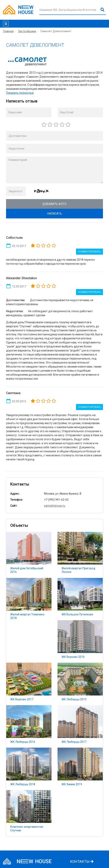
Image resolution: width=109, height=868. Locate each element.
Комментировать (89, 252)
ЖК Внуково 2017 (29, 684)
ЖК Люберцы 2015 (80, 684)
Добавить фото (54, 204)
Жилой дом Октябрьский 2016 (29, 555)
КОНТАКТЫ (82, 861)
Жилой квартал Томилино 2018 (29, 601)
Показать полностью (20, 93)
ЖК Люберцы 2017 (80, 726)
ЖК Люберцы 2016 (29, 726)
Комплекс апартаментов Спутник (29, 813)
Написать (55, 214)
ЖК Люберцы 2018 (29, 769)
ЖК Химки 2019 (80, 769)
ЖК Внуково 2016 (80, 641)
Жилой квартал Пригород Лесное (80, 555)
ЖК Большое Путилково (80, 599)
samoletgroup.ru (55, 506)
